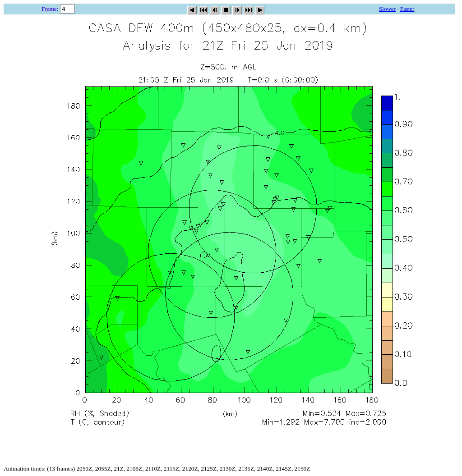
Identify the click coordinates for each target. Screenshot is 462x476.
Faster (407, 9)
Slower (387, 9)
